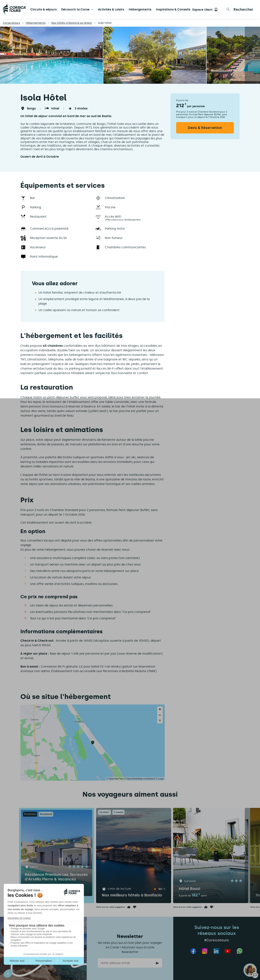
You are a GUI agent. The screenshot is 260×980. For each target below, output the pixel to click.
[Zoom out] (160, 715)
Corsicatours (11, 23)
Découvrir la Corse (75, 9)
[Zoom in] (160, 709)
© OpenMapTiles (115, 779)
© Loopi (160, 779)
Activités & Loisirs (111, 9)
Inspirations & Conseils (173, 9)
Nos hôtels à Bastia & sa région (72, 23)
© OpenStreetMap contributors (140, 779)
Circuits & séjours (43, 9)
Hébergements (140, 9)
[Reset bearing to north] (160, 721)
